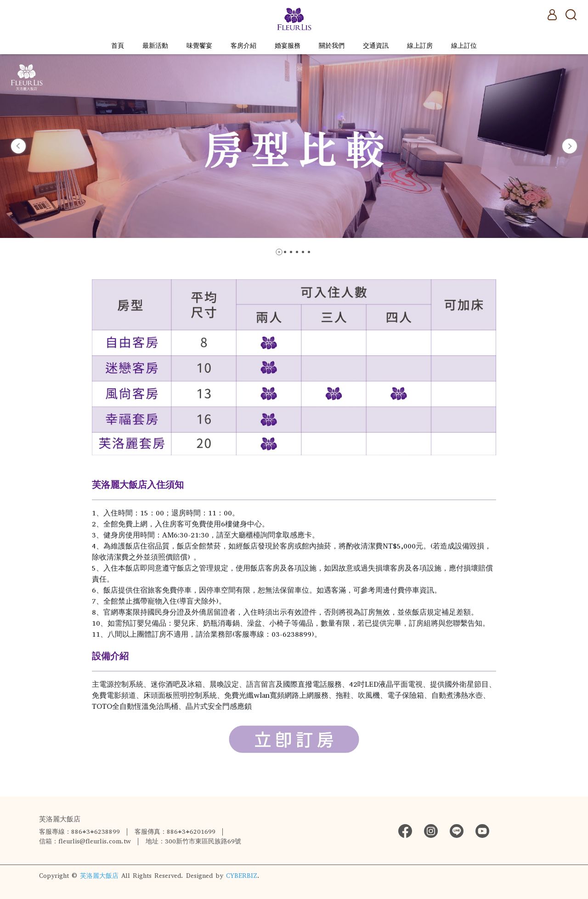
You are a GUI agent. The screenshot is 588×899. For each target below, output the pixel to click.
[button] (18, 146)
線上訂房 (420, 46)
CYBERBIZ (242, 876)
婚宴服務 (288, 46)
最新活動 (155, 46)
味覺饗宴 (199, 46)
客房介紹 (243, 46)
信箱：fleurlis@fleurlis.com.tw (85, 841)
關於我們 (332, 46)
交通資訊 (376, 46)
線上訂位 (464, 46)
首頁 (118, 46)
